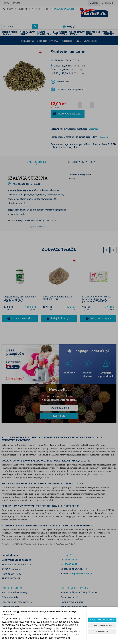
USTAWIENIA (102, 631)
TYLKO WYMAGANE (102, 626)
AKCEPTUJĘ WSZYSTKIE (102, 620)
